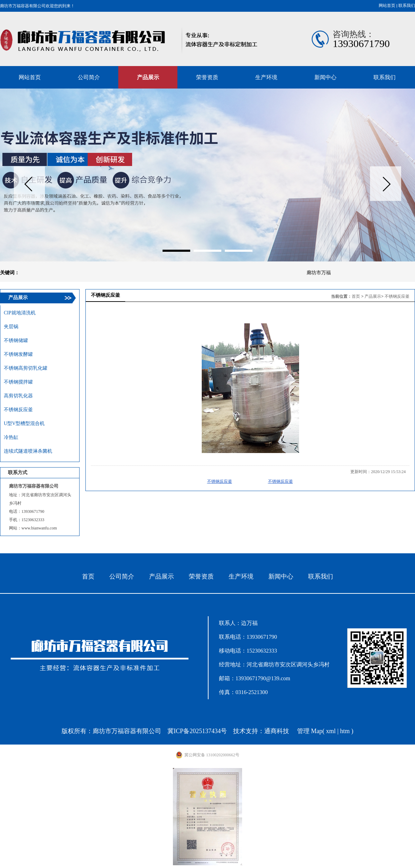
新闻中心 (281, 576)
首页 (356, 296)
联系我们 (407, 6)
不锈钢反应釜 (397, 296)
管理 (303, 731)
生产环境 (241, 576)
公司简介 (122, 576)
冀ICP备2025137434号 (197, 731)
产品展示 (373, 296)
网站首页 (387, 6)
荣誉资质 (201, 576)
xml (331, 731)
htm (345, 731)
